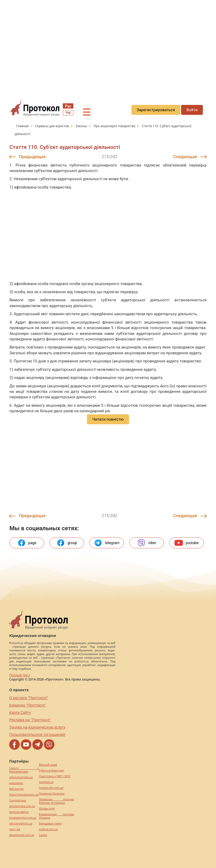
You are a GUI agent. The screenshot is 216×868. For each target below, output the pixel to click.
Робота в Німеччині (51, 771)
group (67, 543)
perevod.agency (19, 812)
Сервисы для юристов (52, 126)
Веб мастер (16, 789)
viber (147, 543)
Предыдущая (32, 157)
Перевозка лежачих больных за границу (56, 801)
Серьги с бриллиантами (24, 770)
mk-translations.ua (21, 824)
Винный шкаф (48, 765)
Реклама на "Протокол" (30, 720)
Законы (82, 126)
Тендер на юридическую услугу (37, 727)
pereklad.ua (46, 782)
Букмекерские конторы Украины (56, 816)
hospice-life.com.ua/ (51, 788)
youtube (187, 543)
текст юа (15, 829)
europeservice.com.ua (23, 818)
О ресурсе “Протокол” (29, 698)
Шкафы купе (47, 809)
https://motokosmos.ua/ (24, 795)
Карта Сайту (20, 712)
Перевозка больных (52, 794)
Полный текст (20, 675)
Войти (192, 110)
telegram (107, 543)
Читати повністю (108, 419)
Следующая (185, 157)
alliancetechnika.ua (21, 777)
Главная (23, 126)
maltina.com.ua (48, 829)
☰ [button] (86, 112)
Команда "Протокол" (28, 705)
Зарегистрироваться (156, 110)
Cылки (43, 835)
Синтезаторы (18, 800)
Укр (68, 112)
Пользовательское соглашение (37, 734)
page (27, 543)
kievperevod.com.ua (22, 835)
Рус (68, 106)
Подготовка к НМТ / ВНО (55, 776)
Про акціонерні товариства (115, 126)
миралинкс (16, 783)
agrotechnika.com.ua (22, 806)
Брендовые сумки (50, 824)
